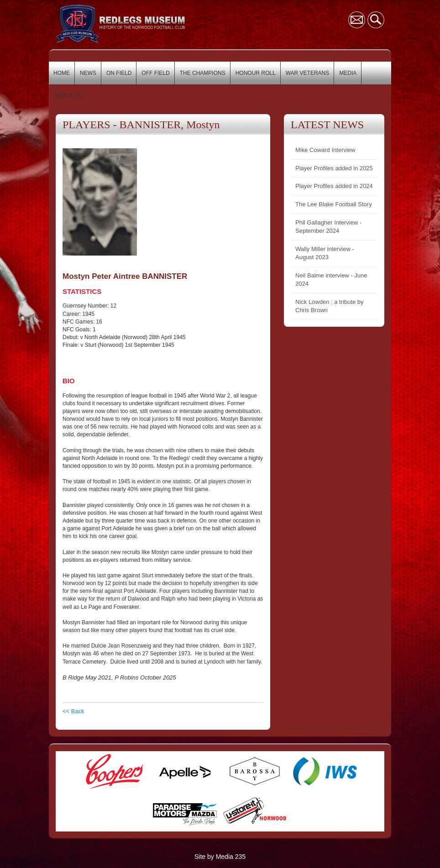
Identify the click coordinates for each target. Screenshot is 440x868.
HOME (62, 73)
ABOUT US (68, 96)
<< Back (73, 711)
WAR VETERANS (308, 73)
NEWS (88, 73)
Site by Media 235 (220, 857)
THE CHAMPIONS (203, 73)
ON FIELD (119, 73)
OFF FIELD (155, 73)
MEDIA (348, 73)
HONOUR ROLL (256, 73)
